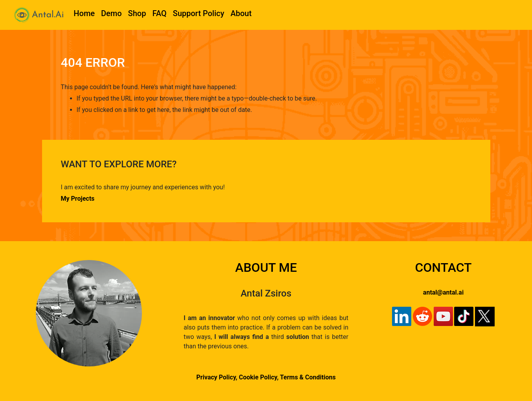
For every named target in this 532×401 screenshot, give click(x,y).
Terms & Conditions (308, 377)
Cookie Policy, (260, 377)
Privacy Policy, (217, 377)
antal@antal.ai (443, 292)
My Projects (78, 199)
